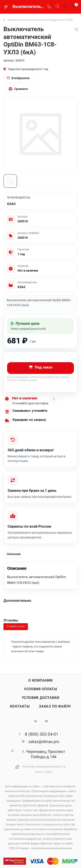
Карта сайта (44, 772)
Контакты (20, 706)
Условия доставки (41, 698)
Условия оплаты (40, 689)
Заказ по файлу (55, 706)
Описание (14, 554)
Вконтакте (35, 721)
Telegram (46, 721)
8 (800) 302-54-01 (42, 734)
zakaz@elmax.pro (44, 742)
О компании (40, 681)
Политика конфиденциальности (44, 767)
